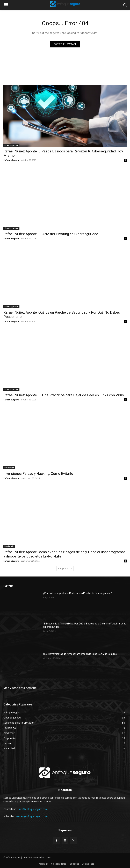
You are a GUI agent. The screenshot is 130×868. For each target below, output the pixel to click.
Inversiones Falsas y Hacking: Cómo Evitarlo (38, 474)
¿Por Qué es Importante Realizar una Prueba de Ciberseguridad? (78, 593)
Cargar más (65, 568)
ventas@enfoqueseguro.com (32, 816)
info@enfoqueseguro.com (33, 809)
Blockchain (9, 468)
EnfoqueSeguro (11, 160)
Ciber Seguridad (11, 145)
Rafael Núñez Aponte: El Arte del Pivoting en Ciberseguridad (51, 234)
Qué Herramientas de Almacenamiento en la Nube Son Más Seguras (80, 654)
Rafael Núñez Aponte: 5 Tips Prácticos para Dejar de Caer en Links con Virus (64, 395)
